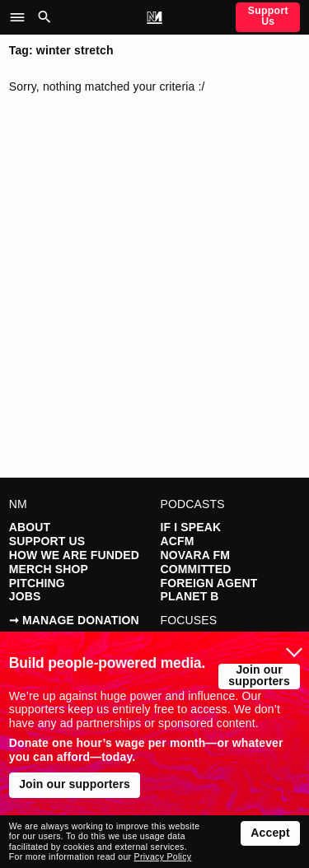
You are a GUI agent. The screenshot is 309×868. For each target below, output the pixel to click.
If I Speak (191, 527)
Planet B (190, 596)
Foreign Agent (209, 583)
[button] (22, 17)
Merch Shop (49, 569)
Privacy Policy (163, 856)
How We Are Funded (74, 555)
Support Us (268, 16)
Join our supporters (259, 676)
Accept (270, 833)
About (30, 527)
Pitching (37, 583)
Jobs (25, 596)
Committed (196, 569)
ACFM (178, 541)
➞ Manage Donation (74, 620)
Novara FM (195, 555)
